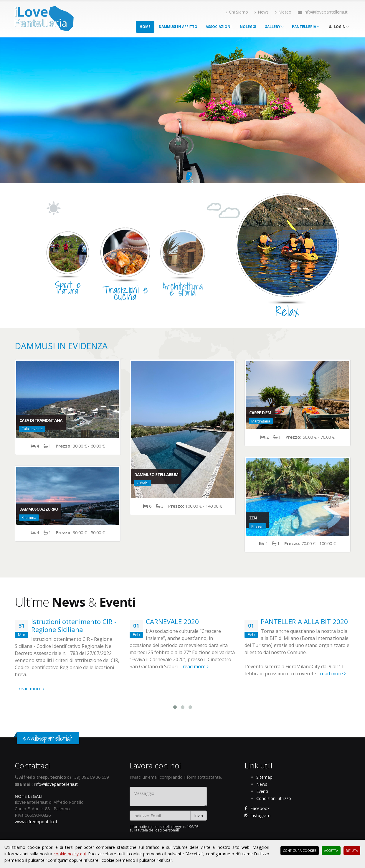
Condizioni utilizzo (274, 798)
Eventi (262, 791)
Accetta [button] (331, 850)
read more (32, 689)
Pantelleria (306, 27)
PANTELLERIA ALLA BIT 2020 (304, 622)
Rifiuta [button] (352, 850)
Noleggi (248, 27)
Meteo (283, 12)
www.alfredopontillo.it (36, 822)
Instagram (257, 815)
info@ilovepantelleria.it (56, 784)
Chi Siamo (237, 12)
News (262, 12)
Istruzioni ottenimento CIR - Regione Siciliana (74, 626)
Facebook (257, 808)
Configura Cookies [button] (300, 850)
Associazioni (219, 27)
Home (145, 27)
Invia (199, 815)
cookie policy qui (70, 854)
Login (339, 27)
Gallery (274, 27)
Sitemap (264, 777)
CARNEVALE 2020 (172, 622)
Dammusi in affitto (178, 27)
